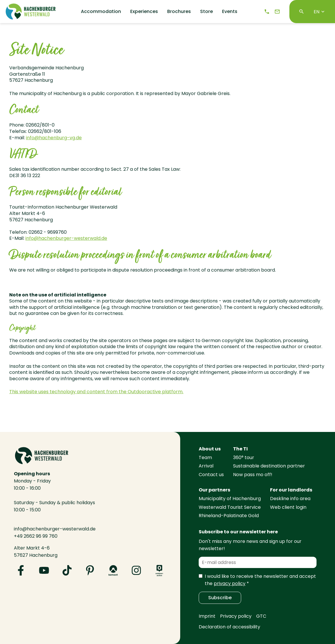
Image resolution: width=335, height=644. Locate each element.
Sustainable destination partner (269, 466)
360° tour (244, 458)
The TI (240, 449)
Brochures (179, 12)
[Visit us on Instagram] (136, 570)
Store (206, 12)
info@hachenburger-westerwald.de (66, 238)
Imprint (207, 616)
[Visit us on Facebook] (21, 570)
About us (210, 449)
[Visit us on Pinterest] (90, 570)
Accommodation (101, 12)
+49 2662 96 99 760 (36, 536)
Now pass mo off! (253, 475)
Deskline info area (290, 499)
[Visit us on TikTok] (67, 570)
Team (205, 458)
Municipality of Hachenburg (230, 499)
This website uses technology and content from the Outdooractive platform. (96, 392)
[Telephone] (267, 12)
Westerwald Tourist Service (230, 507)
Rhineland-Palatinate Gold (229, 516)
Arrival (206, 466)
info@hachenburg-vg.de (54, 138)
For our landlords (291, 490)
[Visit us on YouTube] (44, 570)
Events (230, 12)
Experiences (144, 12)
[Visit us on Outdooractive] (159, 570)
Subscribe (220, 598)
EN (320, 12)
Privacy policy (236, 616)
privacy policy (230, 583)
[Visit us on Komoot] (113, 570)
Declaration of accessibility (229, 627)
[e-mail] (277, 12)
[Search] (301, 12)
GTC (261, 616)
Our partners (214, 490)
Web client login (288, 507)
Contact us (211, 475)
